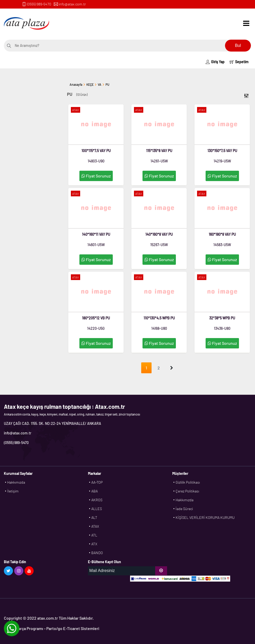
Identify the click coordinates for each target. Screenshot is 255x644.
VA (100, 84)
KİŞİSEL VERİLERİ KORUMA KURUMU (205, 517)
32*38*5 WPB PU (222, 318)
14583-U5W (222, 245)
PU (107, 84)
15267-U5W (159, 245)
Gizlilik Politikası (188, 482)
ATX (94, 544)
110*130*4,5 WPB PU (159, 318)
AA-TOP (97, 482)
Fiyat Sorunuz (96, 176)
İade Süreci (184, 509)
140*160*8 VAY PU (159, 234)
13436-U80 (222, 328)
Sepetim (239, 62)
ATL (94, 535)
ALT (94, 517)
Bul (238, 45)
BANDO (97, 553)
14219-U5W (222, 161)
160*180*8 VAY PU (222, 234)
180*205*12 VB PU (96, 318)
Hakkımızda (16, 482)
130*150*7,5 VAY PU (222, 151)
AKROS (97, 500)
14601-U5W (96, 245)
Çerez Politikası (187, 491)
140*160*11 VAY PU (96, 234)
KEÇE (90, 84)
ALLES (97, 509)
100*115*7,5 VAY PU (96, 151)
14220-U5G (96, 328)
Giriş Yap (215, 62)
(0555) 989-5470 (39, 4)
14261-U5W (159, 161)
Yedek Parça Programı (24, 628)
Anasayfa (76, 84)
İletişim (13, 491)
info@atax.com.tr (72, 4)
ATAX (95, 526)
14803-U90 (96, 161)
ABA (95, 491)
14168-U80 (159, 328)
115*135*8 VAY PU (159, 151)
